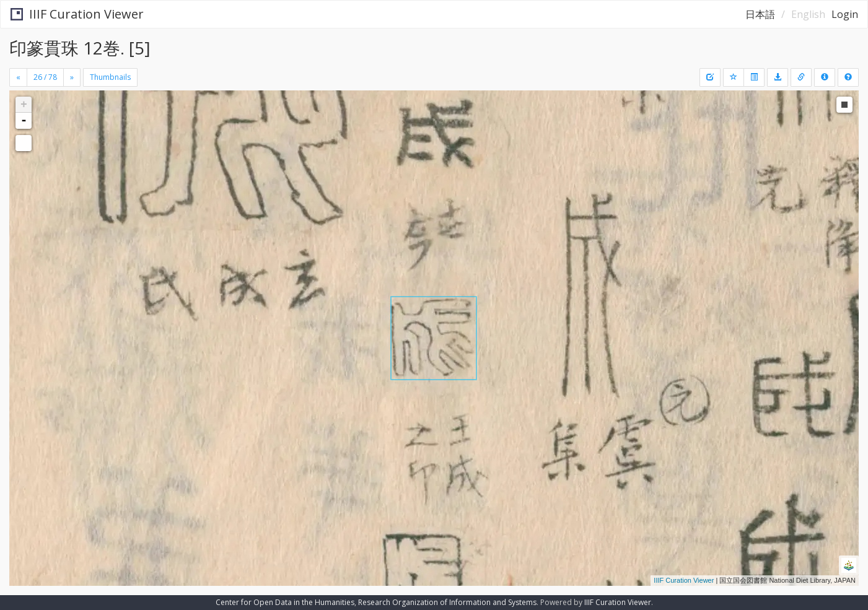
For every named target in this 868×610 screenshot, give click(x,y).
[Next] (72, 77)
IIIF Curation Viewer (77, 14)
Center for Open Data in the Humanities (285, 602)
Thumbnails (110, 77)
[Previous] (18, 77)
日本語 (760, 14)
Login (845, 14)
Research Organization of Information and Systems (447, 602)
